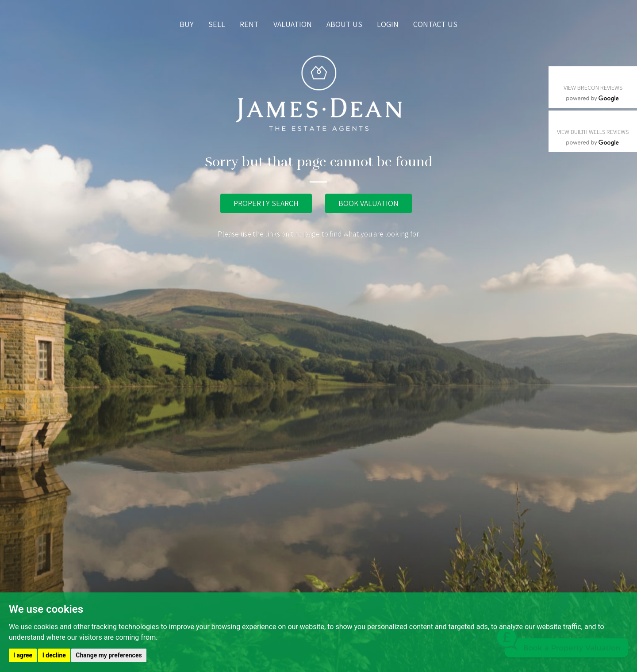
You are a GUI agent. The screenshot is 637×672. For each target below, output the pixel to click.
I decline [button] (54, 655)
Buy (187, 24)
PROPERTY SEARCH (266, 203)
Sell (217, 24)
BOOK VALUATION (368, 203)
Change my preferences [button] (109, 655)
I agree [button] (23, 655)
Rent (249, 24)
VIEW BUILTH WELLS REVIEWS (593, 132)
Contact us (435, 24)
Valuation (293, 24)
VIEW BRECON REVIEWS (593, 88)
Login (388, 24)
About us (344, 24)
